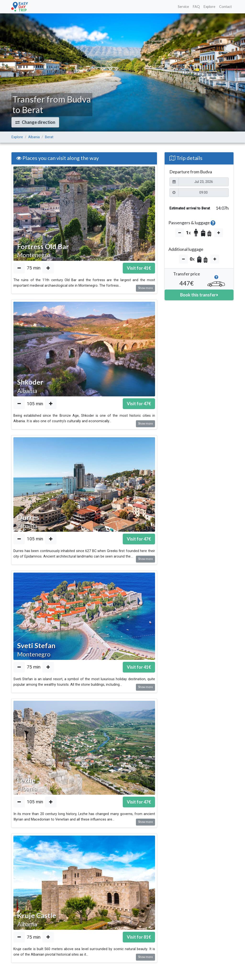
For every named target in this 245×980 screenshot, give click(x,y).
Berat (49, 137)
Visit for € (139, 268)
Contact (226, 7)
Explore (209, 7)
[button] (35, 122)
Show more (145, 288)
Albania (34, 137)
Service (183, 7)
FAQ (196, 7)
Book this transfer (199, 295)
